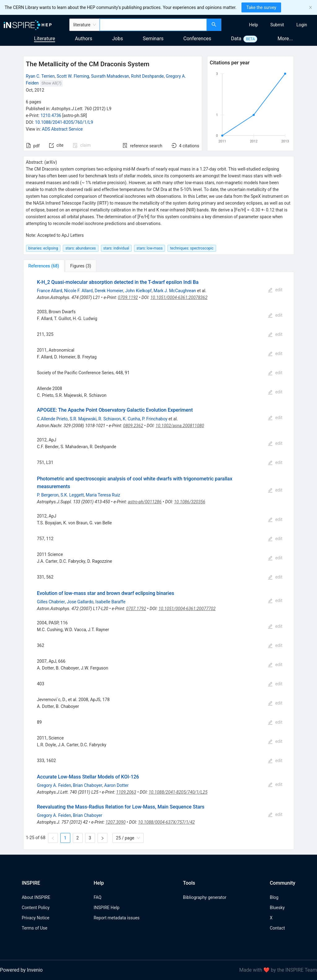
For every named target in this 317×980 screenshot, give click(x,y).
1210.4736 (51, 115)
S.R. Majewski (83, 419)
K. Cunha (132, 419)
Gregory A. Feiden (54, 785)
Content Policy (36, 908)
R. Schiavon (110, 419)
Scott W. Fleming (73, 76)
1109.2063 (126, 792)
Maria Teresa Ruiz (103, 495)
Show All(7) (51, 83)
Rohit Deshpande (147, 76)
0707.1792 (136, 609)
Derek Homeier (109, 291)
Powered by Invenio (21, 970)
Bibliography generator (205, 897)
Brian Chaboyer (88, 785)
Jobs (117, 39)
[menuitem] (254, 25)
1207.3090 (116, 822)
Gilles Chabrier (51, 602)
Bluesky (277, 908)
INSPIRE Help (106, 908)
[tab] (44, 266)
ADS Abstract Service (62, 129)
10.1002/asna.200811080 (180, 426)
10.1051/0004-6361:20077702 (187, 609)
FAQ (97, 897)
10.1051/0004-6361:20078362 (179, 297)
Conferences (197, 39)
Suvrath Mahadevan (110, 76)
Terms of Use (35, 928)
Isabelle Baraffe (110, 602)
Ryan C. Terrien (40, 76)
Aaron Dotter (116, 785)
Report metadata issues (116, 918)
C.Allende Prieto (52, 419)
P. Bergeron (48, 495)
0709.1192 (128, 297)
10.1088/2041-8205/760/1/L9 (64, 122)
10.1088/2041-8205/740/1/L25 (178, 792)
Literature (45, 39)
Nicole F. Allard (78, 291)
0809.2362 (133, 426)
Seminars (153, 39)
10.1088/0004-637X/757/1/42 (166, 822)
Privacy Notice (35, 918)
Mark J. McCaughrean (175, 291)
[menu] (270, 25)
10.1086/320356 (190, 502)
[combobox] (153, 25)
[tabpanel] (159, 561)
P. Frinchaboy (155, 419)
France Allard (50, 291)
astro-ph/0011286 (145, 502)
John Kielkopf (138, 291)
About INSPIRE (36, 897)
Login (302, 25)
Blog (274, 897)
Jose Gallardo (80, 602)
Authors (84, 39)
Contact (277, 928)
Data (236, 39)
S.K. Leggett (72, 495)
